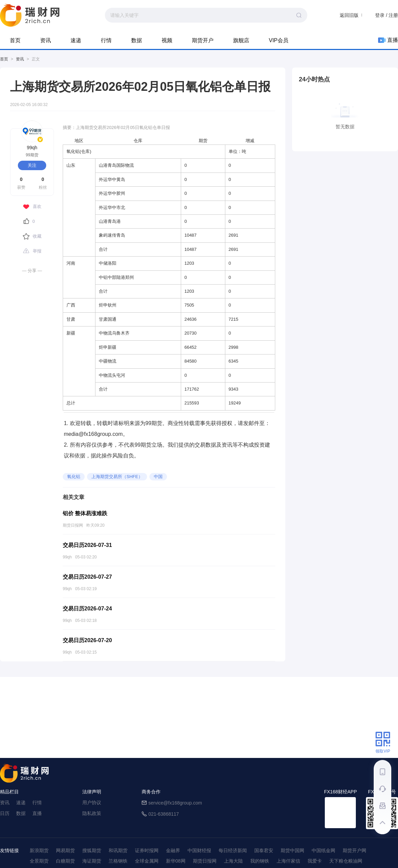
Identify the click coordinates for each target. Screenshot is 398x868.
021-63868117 (164, 814)
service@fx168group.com (175, 803)
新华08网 (176, 861)
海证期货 (92, 861)
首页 (15, 40)
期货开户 (203, 40)
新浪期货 (39, 850)
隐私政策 (92, 813)
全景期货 (39, 861)
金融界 (173, 850)
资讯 (46, 40)
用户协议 (92, 803)
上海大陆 (233, 861)
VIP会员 (279, 40)
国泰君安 (264, 850)
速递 (76, 40)
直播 (388, 40)
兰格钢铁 (118, 861)
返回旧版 (349, 15)
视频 (167, 40)
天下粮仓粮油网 (346, 861)
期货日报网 (205, 861)
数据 (137, 40)
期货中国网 (292, 850)
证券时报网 (147, 850)
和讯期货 (118, 850)
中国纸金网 (323, 850)
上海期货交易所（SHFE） (117, 477)
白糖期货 (65, 861)
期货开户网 (354, 850)
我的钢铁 (260, 861)
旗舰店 (241, 40)
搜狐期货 (92, 850)
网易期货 (65, 850)
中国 (158, 477)
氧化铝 (74, 477)
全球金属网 (147, 861)
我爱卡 (315, 861)
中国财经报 (199, 850)
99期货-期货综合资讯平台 (30, 15)
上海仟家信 (288, 861)
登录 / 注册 (387, 15)
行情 (106, 40)
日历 (5, 813)
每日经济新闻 (233, 850)
